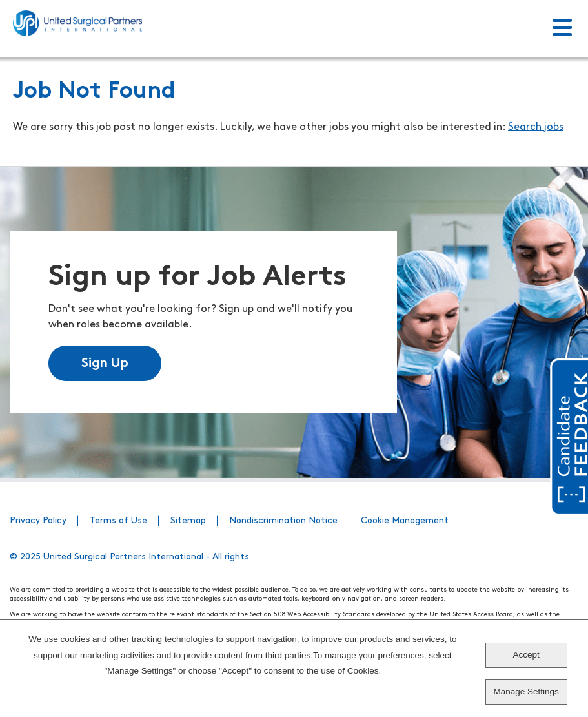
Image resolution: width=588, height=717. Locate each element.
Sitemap (188, 521)
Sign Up (105, 364)
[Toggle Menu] (562, 28)
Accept (526, 655)
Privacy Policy (38, 521)
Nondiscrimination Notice (283, 521)
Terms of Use (118, 521)
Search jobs (536, 127)
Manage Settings (526, 691)
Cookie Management (405, 521)
